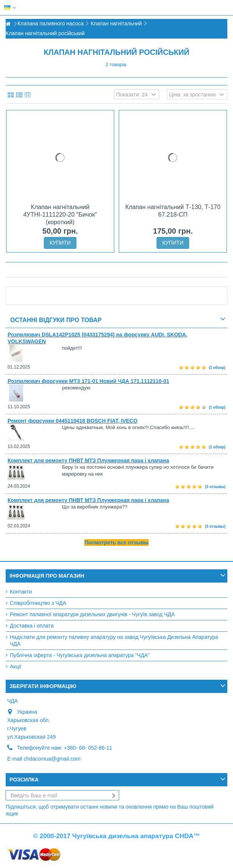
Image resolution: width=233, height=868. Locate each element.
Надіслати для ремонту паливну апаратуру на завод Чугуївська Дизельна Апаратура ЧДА (114, 640)
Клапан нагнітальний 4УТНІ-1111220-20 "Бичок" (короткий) (60, 215)
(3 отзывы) (215, 487)
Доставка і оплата (32, 626)
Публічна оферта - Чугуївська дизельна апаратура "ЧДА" (80, 655)
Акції (16, 666)
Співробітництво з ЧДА (38, 603)
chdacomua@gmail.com (52, 759)
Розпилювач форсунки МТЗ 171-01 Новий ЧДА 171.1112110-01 (88, 381)
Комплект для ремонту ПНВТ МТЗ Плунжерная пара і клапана (88, 460)
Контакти (21, 592)
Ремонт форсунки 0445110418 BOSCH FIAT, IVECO (72, 421)
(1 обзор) (217, 368)
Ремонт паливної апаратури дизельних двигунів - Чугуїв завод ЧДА (92, 614)
